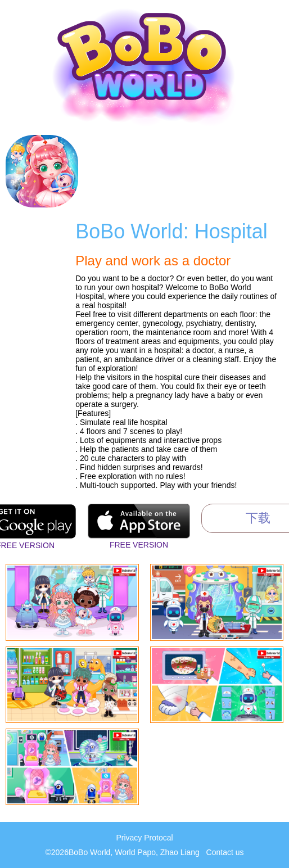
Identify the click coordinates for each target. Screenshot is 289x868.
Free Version (139, 545)
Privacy (129, 838)
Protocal (158, 838)
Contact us (225, 852)
